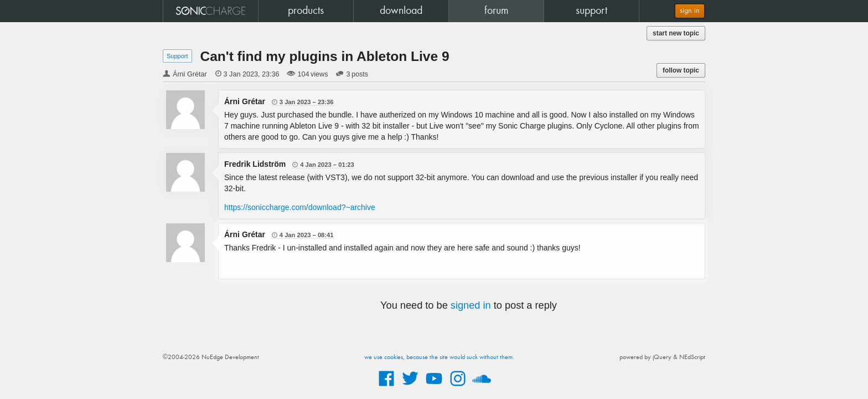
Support (177, 56)
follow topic (681, 70)
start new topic (676, 33)
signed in (471, 305)
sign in (690, 11)
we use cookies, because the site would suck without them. (439, 357)
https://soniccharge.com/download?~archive (300, 207)
